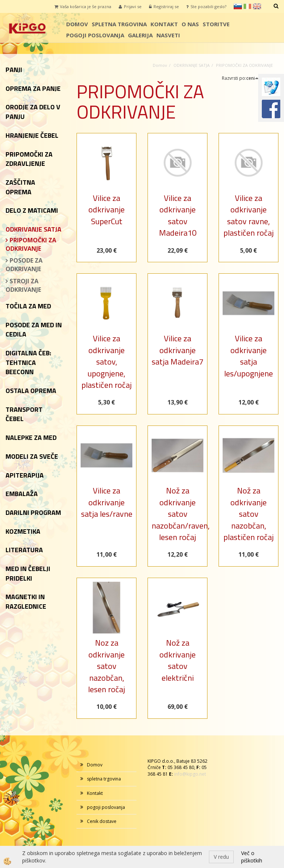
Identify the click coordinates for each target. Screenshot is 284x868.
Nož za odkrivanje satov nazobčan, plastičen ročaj (248, 514)
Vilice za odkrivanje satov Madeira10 (178, 215)
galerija (140, 35)
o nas (190, 24)
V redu (221, 857)
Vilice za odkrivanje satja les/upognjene (248, 356)
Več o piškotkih (252, 857)
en (257, 6)
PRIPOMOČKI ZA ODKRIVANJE (31, 244)
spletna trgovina (119, 24)
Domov (77, 24)
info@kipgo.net (190, 774)
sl (238, 6)
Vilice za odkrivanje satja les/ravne (107, 502)
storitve (216, 24)
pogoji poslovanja (95, 35)
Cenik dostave (102, 821)
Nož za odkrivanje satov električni (177, 660)
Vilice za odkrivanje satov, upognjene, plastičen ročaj (106, 362)
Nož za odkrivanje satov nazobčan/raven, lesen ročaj (177, 514)
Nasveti (168, 35)
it (247, 6)
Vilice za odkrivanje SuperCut (106, 210)
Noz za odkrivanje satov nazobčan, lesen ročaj (106, 666)
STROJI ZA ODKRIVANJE (23, 285)
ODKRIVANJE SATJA (192, 65)
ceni (253, 78)
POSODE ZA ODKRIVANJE (24, 265)
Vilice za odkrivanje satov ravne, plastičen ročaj (248, 215)
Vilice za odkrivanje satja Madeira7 (177, 350)
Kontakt (164, 24)
